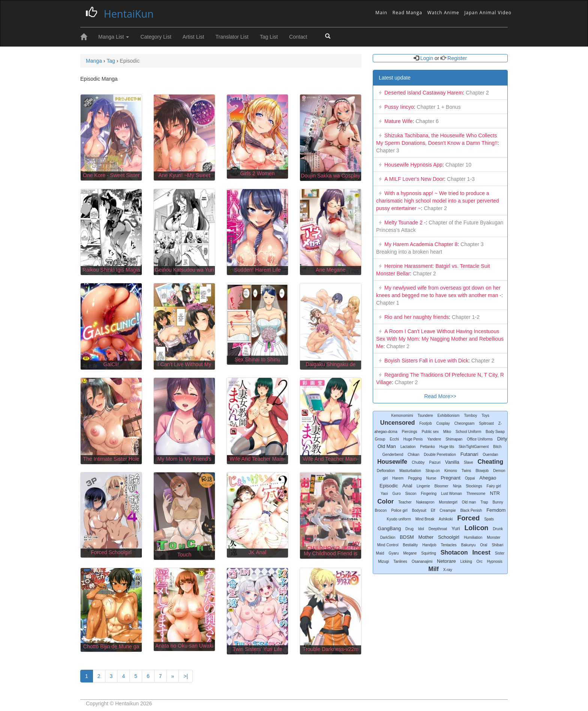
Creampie (448, 510)
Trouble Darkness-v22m (331, 649)
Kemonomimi (402, 416)
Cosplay (443, 423)
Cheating (490, 462)
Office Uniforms (480, 439)
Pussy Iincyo (399, 107)
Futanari (469, 454)
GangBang (389, 528)
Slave (469, 462)
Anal (407, 486)
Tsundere (425, 416)
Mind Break (425, 519)
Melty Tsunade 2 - (405, 222)
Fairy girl (494, 486)
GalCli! (111, 364)
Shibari (497, 545)
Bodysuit (419, 510)
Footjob (425, 423)
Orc (480, 561)
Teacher (405, 502)
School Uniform (468, 432)
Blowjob (482, 471)
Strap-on (433, 471)
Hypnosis (495, 561)
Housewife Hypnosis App (413, 165)
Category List (156, 37)
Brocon (381, 510)
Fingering (429, 494)
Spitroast (486, 423)
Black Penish (471, 510)
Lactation (408, 447)
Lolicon (476, 528)
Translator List (232, 37)
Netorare (446, 561)
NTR (495, 493)
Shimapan (454, 439)
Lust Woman (451, 494)
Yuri (456, 528)
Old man (469, 502)
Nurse (431, 478)
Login (427, 58)
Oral (484, 545)
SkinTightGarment (474, 447)
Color (385, 501)
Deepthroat (438, 529)
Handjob (429, 545)
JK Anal (257, 552)
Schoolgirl (449, 537)
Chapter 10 (458, 165)
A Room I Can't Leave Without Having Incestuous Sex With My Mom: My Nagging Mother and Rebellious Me (440, 339)
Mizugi (383, 561)
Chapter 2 (476, 93)
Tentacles (448, 545)
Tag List (269, 37)
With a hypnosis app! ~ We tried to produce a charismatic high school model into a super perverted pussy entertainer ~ (438, 201)
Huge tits (447, 447)
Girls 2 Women (257, 173)
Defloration (386, 471)
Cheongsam (465, 423)
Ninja (457, 486)
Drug (409, 529)
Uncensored (397, 423)
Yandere (434, 439)
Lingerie (423, 486)
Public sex (430, 432)
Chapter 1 (388, 303)
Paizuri (435, 462)
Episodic (389, 486)
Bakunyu (469, 545)
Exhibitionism (449, 416)
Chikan (413, 455)
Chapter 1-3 (460, 179)
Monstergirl (448, 502)
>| (186, 676)
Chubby (418, 462)
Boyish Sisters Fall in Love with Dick (426, 361)
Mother (426, 537)
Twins (466, 471)
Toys (485, 416)
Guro (396, 494)
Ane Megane (331, 270)
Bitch (497, 447)
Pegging (415, 478)
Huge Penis (413, 439)
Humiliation (473, 537)
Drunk (498, 529)
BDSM (407, 537)
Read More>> (440, 396)
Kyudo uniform (399, 519)
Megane (410, 553)
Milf (433, 569)
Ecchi (394, 439)
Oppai (470, 478)
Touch (184, 555)
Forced (468, 518)
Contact (298, 37)
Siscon (411, 494)
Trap (484, 502)
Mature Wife (398, 121)
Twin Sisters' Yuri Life (257, 649)
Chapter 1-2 (465, 317)
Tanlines (400, 561)
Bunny (498, 502)
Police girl (399, 510)
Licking (466, 561)
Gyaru (394, 553)
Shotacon (454, 552)
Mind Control (388, 545)
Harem (398, 478)
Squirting (428, 553)
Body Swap (495, 432)
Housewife (392, 462)
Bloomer (442, 486)
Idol (421, 529)
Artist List (193, 37)
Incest (481, 552)
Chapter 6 (426, 121)
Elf (433, 510)
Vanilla (452, 462)
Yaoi (384, 494)
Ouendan (490, 455)
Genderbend (393, 455)
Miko (447, 432)
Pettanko (427, 447)
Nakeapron (425, 502)
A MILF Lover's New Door (414, 179)
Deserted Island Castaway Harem (424, 93)
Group (380, 439)
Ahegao (488, 478)
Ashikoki (446, 519)
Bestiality (410, 545)
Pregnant (451, 478)
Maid (380, 553)
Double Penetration (440, 455)
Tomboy (470, 416)
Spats (489, 519)
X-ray (448, 570)
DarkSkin (388, 537)
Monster (493, 537)
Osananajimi (422, 561)
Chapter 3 (388, 150)
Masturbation (410, 471)
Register (456, 58)
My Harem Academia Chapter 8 (421, 244)
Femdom (496, 510)
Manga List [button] (114, 37)
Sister (500, 553)
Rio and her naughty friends (417, 317)
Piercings (409, 432)
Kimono (451, 471)
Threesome (476, 494)
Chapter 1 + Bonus (438, 107)
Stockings (474, 486)
